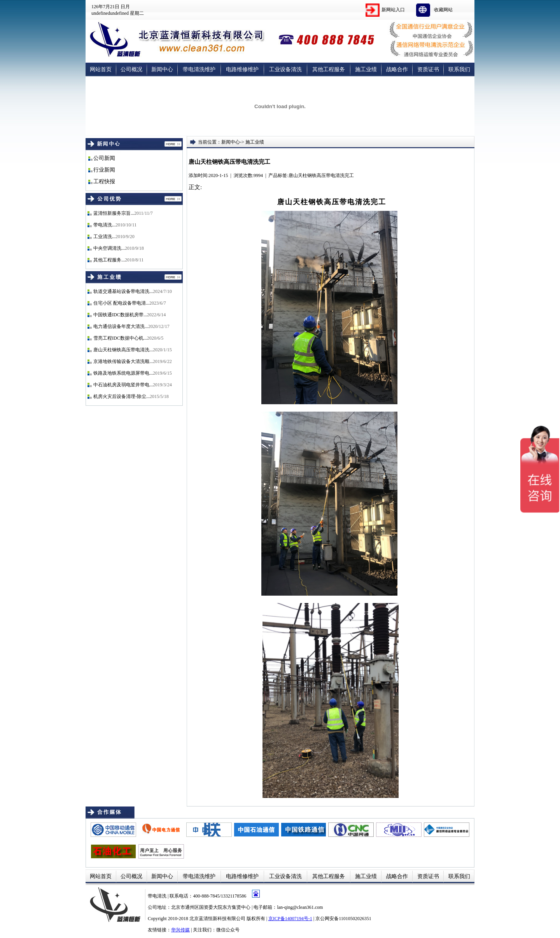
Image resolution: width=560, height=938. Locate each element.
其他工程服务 (329, 69)
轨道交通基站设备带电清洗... (123, 291)
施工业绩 (366, 69)
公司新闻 (104, 158)
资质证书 (428, 69)
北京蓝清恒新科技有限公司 (217, 919)
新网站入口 (393, 10)
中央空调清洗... (109, 248)
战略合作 (397, 69)
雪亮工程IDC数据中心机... (120, 338)
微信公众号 (228, 930)
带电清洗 (158, 896)
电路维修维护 (242, 69)
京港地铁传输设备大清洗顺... (123, 361)
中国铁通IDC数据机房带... (120, 315)
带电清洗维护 (199, 69)
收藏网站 (443, 10)
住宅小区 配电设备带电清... (121, 303)
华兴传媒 (180, 930)
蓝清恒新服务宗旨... (114, 213)
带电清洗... (104, 225)
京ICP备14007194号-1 (290, 919)
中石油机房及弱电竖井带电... (123, 385)
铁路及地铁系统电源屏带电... (123, 373)
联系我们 (459, 69)
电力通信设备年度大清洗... (121, 326)
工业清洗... (104, 237)
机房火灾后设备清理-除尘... (122, 396)
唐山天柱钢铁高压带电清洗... (123, 350)
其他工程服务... (109, 260)
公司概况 (131, 69)
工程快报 (104, 181)
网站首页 (101, 69)
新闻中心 (162, 69)
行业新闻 (104, 170)
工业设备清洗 (285, 69)
